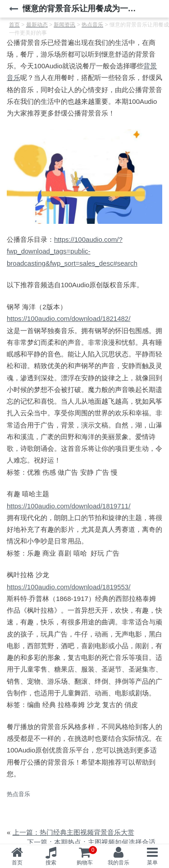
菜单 (152, 863)
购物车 (87, 856)
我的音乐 (119, 863)
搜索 (51, 863)
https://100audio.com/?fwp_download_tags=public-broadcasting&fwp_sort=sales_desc (72, 251)
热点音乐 (18, 794)
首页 (17, 863)
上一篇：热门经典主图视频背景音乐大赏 (73, 832)
